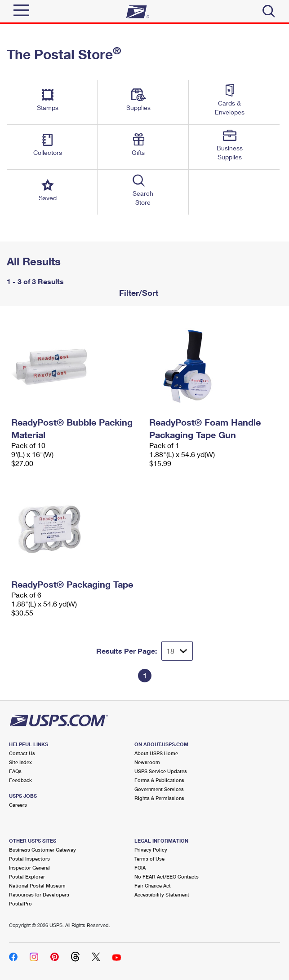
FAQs (15, 771)
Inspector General (29, 868)
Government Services (159, 789)
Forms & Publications (159, 780)
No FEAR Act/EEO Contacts (167, 877)
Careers (18, 805)
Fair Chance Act (153, 886)
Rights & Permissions (159, 798)
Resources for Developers (39, 894)
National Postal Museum (37, 886)
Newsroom (147, 762)
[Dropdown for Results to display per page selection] (177, 651)
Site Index (20, 762)
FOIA (140, 868)
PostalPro (20, 903)
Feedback (20, 780)
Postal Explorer (27, 877)
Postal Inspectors (29, 859)
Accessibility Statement (162, 894)
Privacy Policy (151, 850)
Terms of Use (149, 859)
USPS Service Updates (161, 771)
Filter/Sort (138, 293)
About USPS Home (156, 753)
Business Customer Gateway (42, 850)
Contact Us (22, 753)
